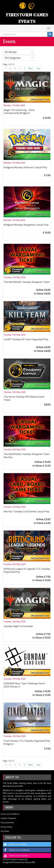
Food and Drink (7, 822)
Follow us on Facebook (16, 850)
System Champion (8, 818)
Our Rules (5, 831)
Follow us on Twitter (15, 844)
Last (38, 68)
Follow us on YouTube (15, 856)
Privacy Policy (7, 827)
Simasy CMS (30, 862)
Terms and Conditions (10, 814)
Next (31, 68)
